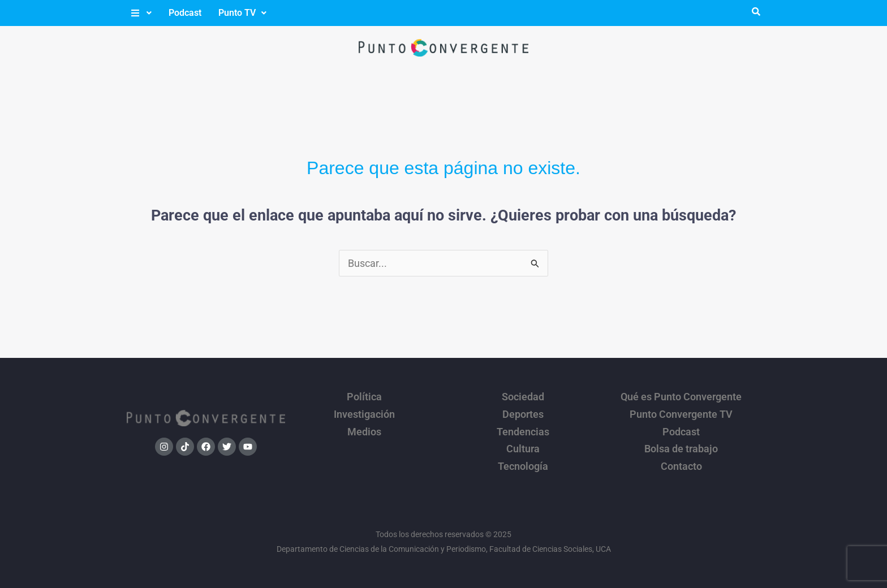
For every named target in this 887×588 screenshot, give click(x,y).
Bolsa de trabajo (681, 440)
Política (364, 396)
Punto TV (242, 13)
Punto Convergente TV (681, 410)
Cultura (523, 440)
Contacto (681, 455)
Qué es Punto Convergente (681, 396)
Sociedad (523, 396)
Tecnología (523, 455)
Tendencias (523, 425)
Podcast (185, 13)
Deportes (523, 410)
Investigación (364, 410)
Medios (364, 425)
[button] (141, 13)
